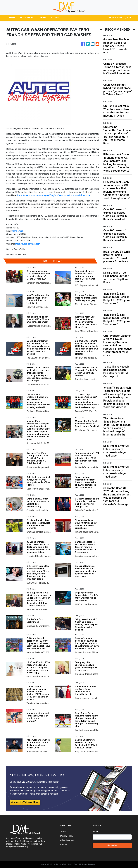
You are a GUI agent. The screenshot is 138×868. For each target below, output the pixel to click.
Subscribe (112, 845)
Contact (64, 845)
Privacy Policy (67, 836)
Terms (63, 832)
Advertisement (67, 840)
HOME (12, 18)
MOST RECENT (27, 18)
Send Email (18, 231)
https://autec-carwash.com (28, 244)
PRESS (43, 18)
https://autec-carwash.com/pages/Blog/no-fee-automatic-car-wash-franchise (54, 195)
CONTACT (57, 18)
